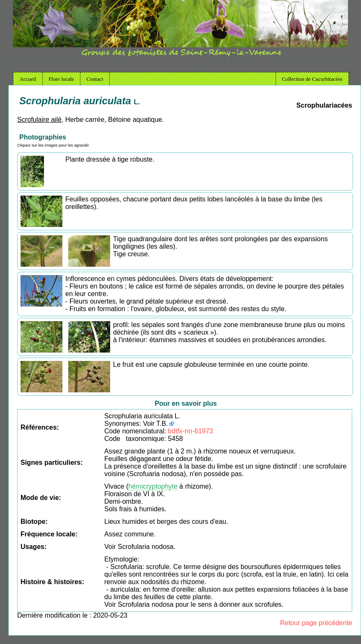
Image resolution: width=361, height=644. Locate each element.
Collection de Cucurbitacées (312, 79)
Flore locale (61, 79)
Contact (95, 79)
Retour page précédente (316, 623)
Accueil (28, 79)
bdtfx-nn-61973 (191, 431)
